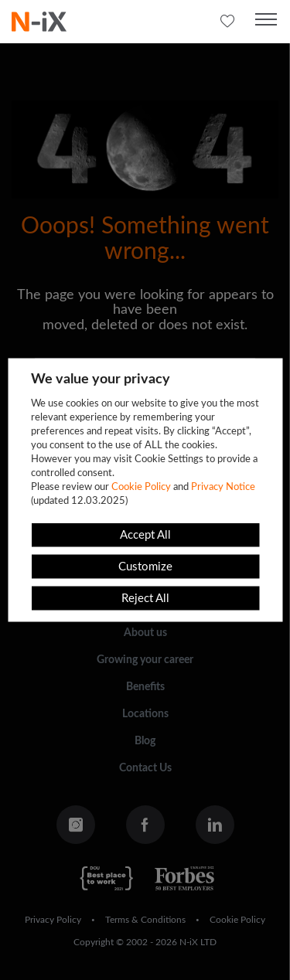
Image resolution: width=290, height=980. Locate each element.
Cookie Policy (141, 487)
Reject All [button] (145, 599)
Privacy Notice (223, 487)
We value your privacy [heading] (101, 379)
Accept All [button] (145, 535)
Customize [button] (145, 567)
